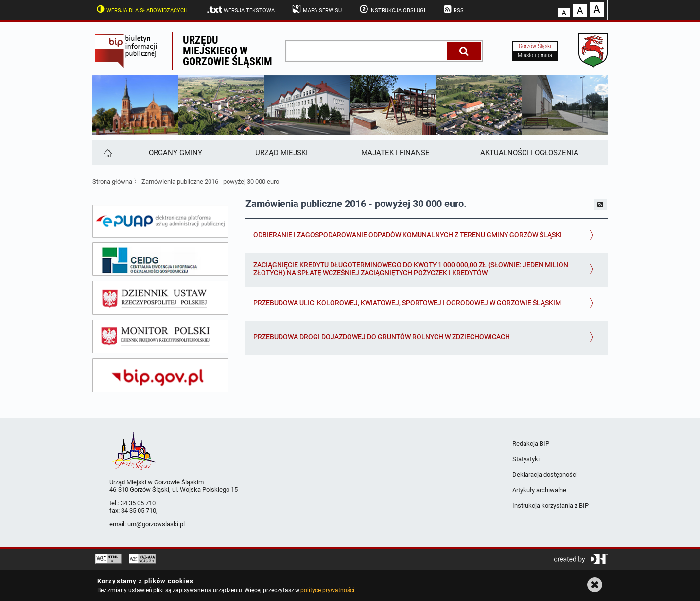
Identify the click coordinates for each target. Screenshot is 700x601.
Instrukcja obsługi (392, 9)
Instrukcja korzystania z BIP (551, 506)
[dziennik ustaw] (160, 298)
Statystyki (526, 459)
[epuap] (160, 221)
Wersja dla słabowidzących (141, 9)
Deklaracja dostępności (545, 474)
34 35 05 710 (138, 503)
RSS (453, 9)
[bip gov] (160, 375)
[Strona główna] (107, 153)
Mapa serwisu (316, 9)
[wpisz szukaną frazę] (367, 51)
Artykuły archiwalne (539, 490)
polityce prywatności (327, 590)
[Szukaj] (464, 51)
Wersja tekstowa (240, 10)
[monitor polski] (160, 337)
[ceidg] (160, 259)
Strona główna (112, 181)
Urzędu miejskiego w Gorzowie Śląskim (227, 51)
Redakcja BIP (531, 443)
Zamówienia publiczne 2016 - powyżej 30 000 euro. (211, 181)
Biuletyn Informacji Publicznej (132, 51)
